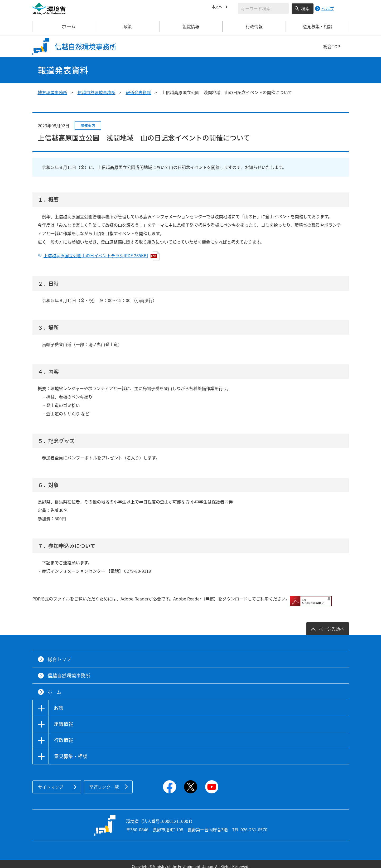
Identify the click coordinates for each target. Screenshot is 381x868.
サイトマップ (51, 782)
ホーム (64, 26)
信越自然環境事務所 (97, 92)
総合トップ (59, 654)
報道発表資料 (138, 92)
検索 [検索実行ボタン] (305, 8)
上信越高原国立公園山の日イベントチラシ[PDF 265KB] (102, 256)
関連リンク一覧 (104, 782)
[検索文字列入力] (263, 8)
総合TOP (332, 46)
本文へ (218, 8)
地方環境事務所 (52, 92)
